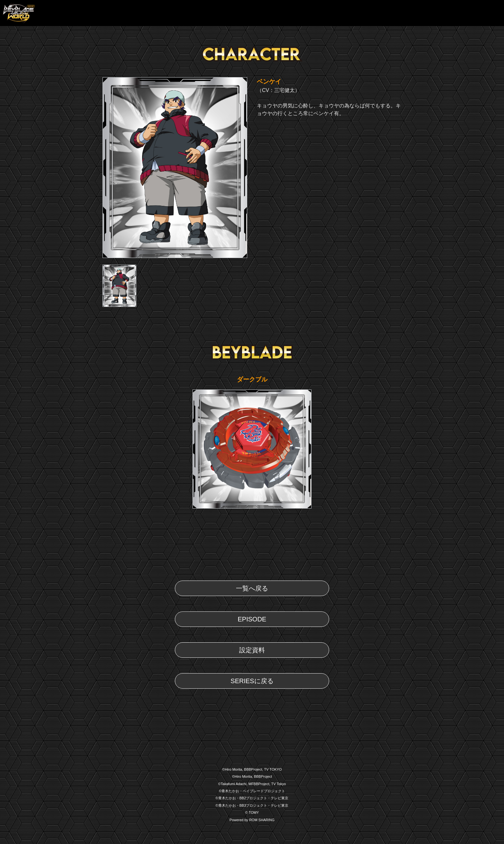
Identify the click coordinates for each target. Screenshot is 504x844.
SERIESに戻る (252, 681)
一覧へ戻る (252, 588)
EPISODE (252, 619)
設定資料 (252, 650)
